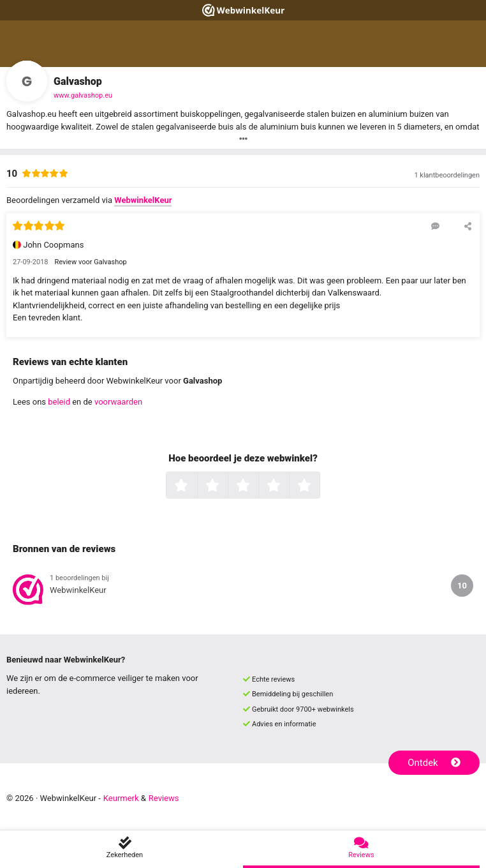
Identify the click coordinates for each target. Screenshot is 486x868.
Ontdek (434, 763)
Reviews (164, 798)
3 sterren (257, 486)
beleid (59, 402)
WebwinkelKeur (143, 200)
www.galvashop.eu (83, 95)
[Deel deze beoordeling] (468, 226)
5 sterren (318, 486)
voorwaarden (118, 402)
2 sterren (226, 486)
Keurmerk (121, 798)
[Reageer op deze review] (435, 226)
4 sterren (288, 486)
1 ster (195, 486)
